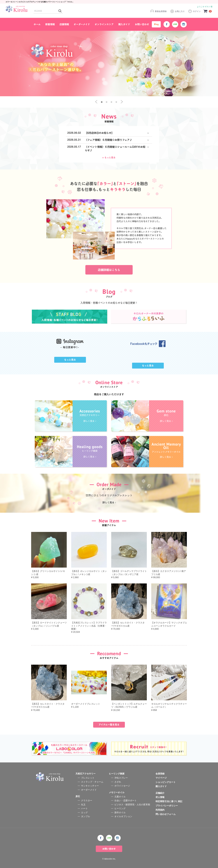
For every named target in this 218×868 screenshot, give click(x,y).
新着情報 (50, 24)
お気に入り (177, 11)
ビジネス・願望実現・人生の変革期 (132, 805)
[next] (122, 102)
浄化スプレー (121, 778)
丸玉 (83, 805)
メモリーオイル (117, 792)
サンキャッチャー (90, 786)
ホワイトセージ (122, 786)
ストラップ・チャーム (92, 782)
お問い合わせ (142, 24)
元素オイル (120, 797)
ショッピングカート (166, 782)
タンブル (86, 816)
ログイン (194, 11)
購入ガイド (124, 24)
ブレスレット (88, 778)
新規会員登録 (158, 11)
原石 (78, 796)
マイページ (161, 778)
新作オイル (120, 812)
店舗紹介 (160, 793)
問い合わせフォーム (166, 814)
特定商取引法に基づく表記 (169, 801)
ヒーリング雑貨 (117, 774)
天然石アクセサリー (86, 774)
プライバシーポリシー (167, 806)
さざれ (118, 782)
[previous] (96, 102)
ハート (84, 808)
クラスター (87, 801)
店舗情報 (64, 24)
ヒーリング (120, 808)
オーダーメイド (82, 24)
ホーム (37, 24)
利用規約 (160, 810)
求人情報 (160, 797)
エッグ (84, 812)
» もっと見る (109, 157)
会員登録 (160, 774)
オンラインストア (104, 24)
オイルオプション (123, 816)
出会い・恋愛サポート (126, 801)
